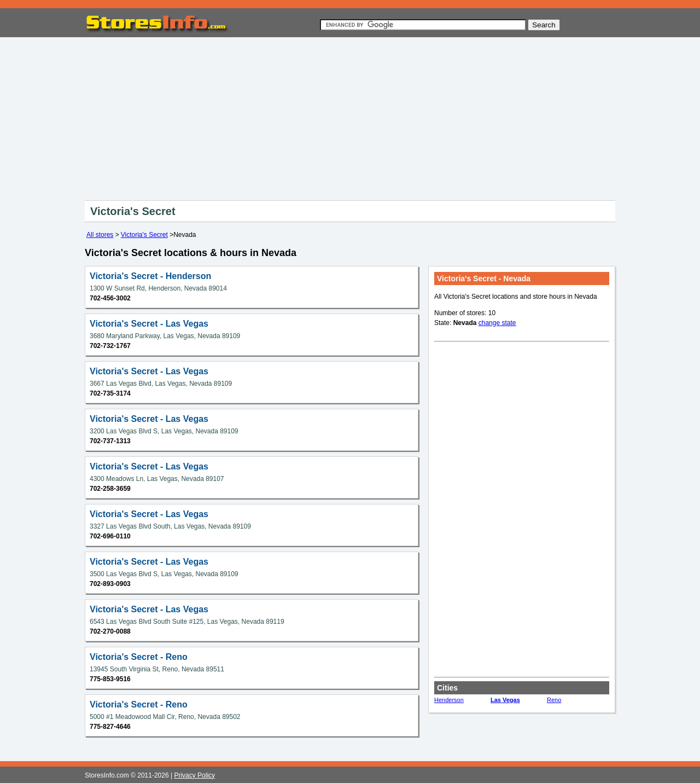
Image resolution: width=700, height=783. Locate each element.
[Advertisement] (350, 117)
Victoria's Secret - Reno (139, 657)
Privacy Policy (194, 775)
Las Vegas (505, 700)
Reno (554, 700)
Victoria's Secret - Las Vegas (149, 324)
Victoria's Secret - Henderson (150, 276)
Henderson (449, 700)
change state (497, 323)
